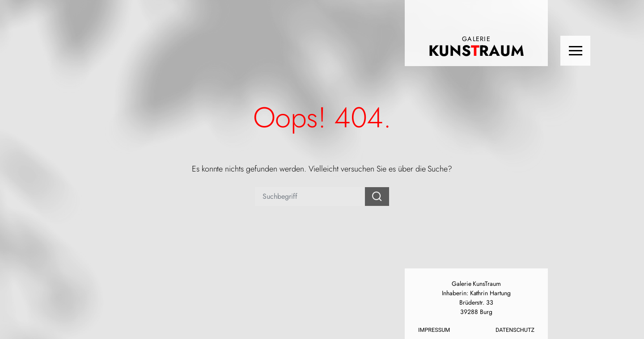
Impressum (434, 330)
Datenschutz (515, 330)
